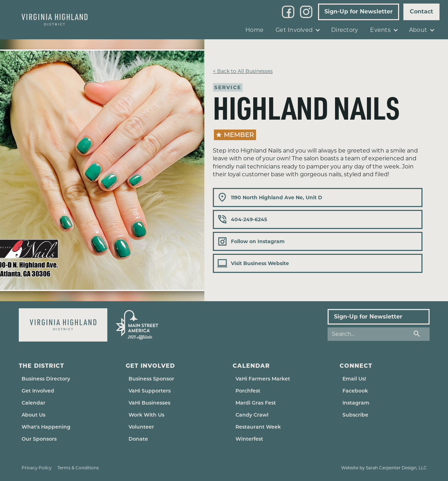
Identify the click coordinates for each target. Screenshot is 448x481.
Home (254, 30)
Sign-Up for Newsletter (359, 12)
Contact (421, 12)
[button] (297, 30)
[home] (55, 19)
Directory (345, 30)
